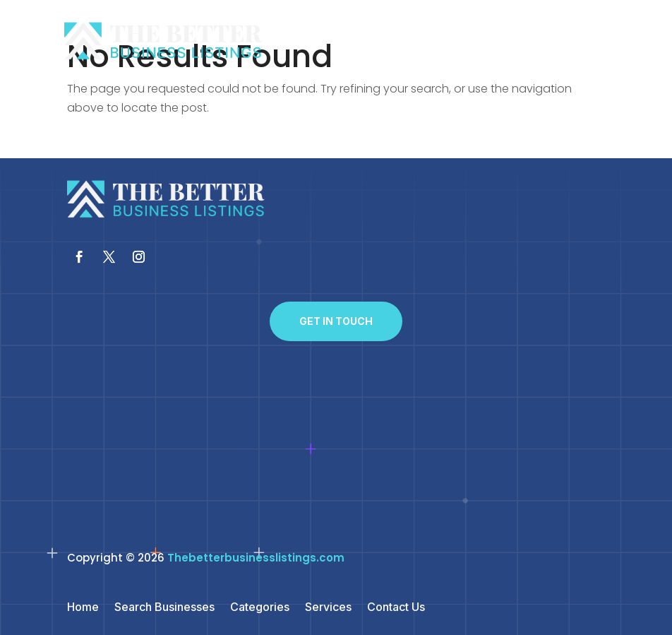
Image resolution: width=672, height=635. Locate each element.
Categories (260, 608)
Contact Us (396, 608)
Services (328, 608)
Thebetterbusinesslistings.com (256, 558)
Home (83, 608)
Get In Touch (336, 321)
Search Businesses (164, 608)
